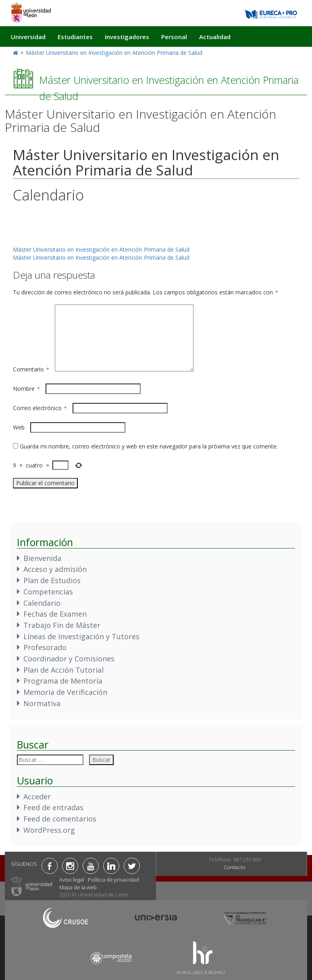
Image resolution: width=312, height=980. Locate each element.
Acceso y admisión (55, 569)
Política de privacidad (113, 880)
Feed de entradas (53, 807)
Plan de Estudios (52, 580)
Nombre (26, 389)
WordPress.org (49, 830)
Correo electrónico (40, 408)
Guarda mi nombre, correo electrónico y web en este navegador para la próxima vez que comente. (149, 446)
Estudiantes (75, 37)
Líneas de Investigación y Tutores (81, 636)
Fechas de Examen (55, 614)
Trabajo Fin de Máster (62, 625)
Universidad (28, 37)
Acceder (37, 797)
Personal (174, 37)
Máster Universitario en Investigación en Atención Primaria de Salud (114, 53)
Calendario (42, 603)
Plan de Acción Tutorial (63, 670)
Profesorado (45, 647)
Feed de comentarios (60, 819)
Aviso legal (72, 880)
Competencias (48, 592)
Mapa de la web (78, 887)
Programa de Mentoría (63, 681)
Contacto (235, 867)
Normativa (42, 703)
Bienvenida (42, 558)
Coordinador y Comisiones (69, 659)
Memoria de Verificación (65, 692)
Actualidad (215, 37)
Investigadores (127, 37)
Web (19, 427)
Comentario (31, 369)
